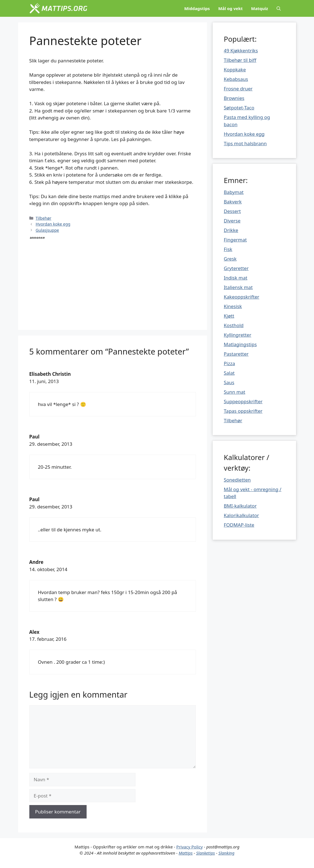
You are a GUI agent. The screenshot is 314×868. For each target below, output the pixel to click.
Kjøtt (229, 316)
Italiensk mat (238, 287)
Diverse (232, 221)
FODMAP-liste (239, 525)
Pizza (229, 363)
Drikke (231, 230)
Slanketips (205, 853)
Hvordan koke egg (53, 224)
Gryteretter (236, 268)
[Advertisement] (113, 280)
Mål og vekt (230, 8)
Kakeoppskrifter (242, 297)
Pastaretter (236, 354)
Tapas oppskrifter (243, 411)
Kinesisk (233, 306)
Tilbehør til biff (240, 60)
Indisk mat (235, 278)
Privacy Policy (190, 847)
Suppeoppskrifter (243, 401)
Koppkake (235, 70)
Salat (229, 373)
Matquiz (260, 8)
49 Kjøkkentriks (241, 51)
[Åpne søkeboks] (279, 8)
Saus (229, 382)
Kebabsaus (236, 79)
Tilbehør (44, 218)
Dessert (232, 211)
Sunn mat (235, 392)
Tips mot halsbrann (245, 143)
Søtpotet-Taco (239, 108)
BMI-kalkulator (240, 506)
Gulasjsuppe (47, 230)
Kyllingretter (237, 335)
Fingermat (235, 240)
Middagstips (197, 8)
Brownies (234, 98)
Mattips (185, 853)
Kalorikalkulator (241, 515)
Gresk (230, 259)
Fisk (228, 249)
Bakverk (233, 202)
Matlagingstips (240, 344)
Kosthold (234, 325)
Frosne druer (238, 89)
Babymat (234, 192)
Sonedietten (237, 480)
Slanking (226, 853)
